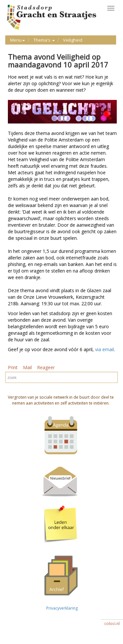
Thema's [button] (44, 40)
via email (104, 349)
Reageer (46, 367)
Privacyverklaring (61, 608)
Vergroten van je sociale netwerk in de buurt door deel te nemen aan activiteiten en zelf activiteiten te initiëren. (61, 400)
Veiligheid (73, 40)
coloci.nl (112, 624)
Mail (27, 367)
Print (13, 367)
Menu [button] (18, 40)
